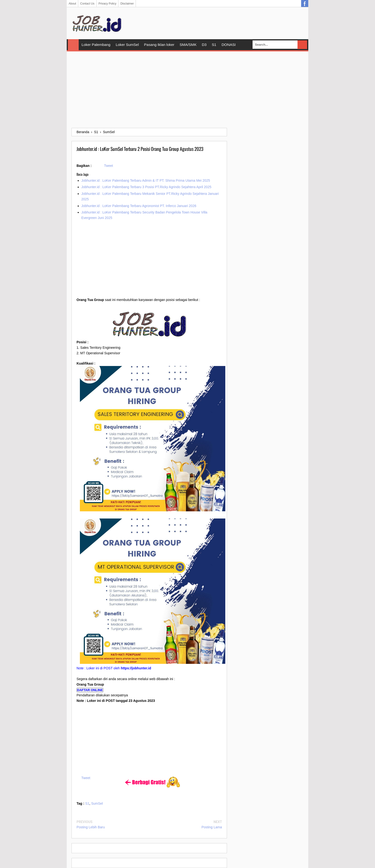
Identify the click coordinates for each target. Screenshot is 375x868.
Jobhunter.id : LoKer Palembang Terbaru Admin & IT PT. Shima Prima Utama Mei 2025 (146, 180)
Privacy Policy (108, 4)
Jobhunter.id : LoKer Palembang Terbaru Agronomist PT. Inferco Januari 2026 (139, 206)
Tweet (108, 166)
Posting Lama (212, 827)
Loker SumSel (127, 45)
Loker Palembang (96, 45)
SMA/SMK (188, 45)
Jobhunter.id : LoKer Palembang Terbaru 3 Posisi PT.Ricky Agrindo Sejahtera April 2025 (146, 187)
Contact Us (87, 4)
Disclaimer (127, 4)
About (72, 4)
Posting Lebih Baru (91, 827)
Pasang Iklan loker (159, 45)
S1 (214, 45)
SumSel (97, 803)
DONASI (229, 45)
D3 (204, 45)
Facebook (305, 4)
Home (73, 45)
